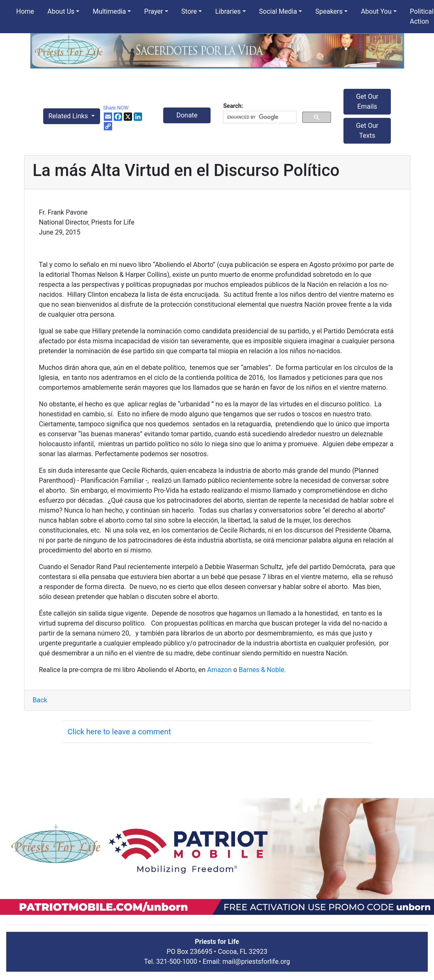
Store (189, 11)
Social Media (278, 11)
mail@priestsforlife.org (256, 962)
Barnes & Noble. (262, 670)
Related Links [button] (69, 116)
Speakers (329, 11)
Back (40, 700)
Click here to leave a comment (119, 732)
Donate (187, 115)
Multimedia (109, 11)
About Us (61, 11)
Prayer (153, 11)
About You (376, 11)
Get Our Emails (367, 101)
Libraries (228, 11)
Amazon (220, 670)
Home (25, 11)
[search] (259, 117)
